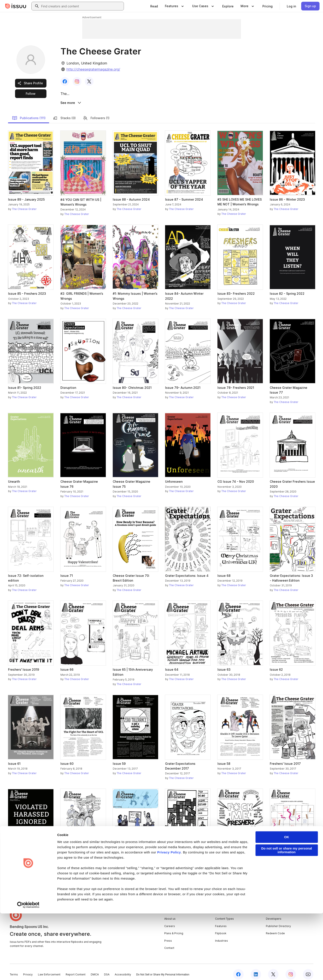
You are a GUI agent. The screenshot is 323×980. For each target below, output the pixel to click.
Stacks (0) (64, 113)
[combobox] (82, 6)
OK (287, 904)
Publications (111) (29, 113)
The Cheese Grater (24, 204)
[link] (154, 6)
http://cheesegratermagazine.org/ (93, 69)
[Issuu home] (16, 6)
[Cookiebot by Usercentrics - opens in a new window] (28, 972)
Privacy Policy (169, 919)
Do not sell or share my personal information (287, 917)
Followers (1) (96, 113)
